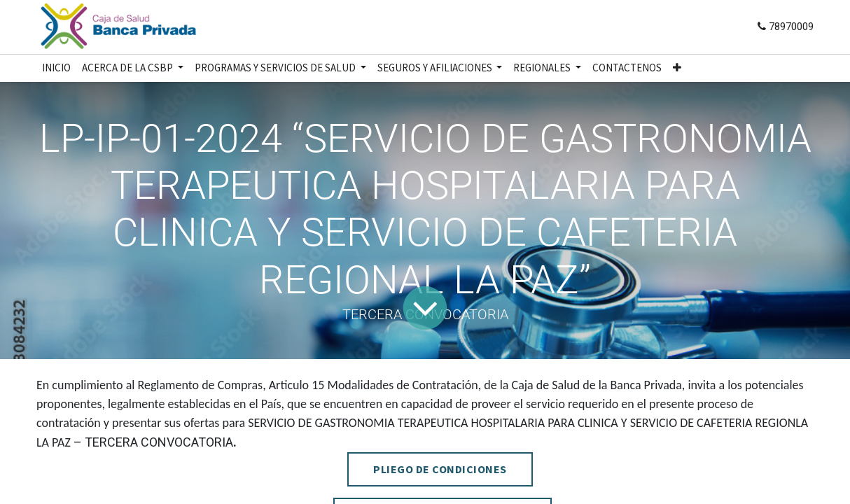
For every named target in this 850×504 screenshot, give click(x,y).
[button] (677, 68)
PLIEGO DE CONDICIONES (440, 469)
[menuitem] (56, 68)
